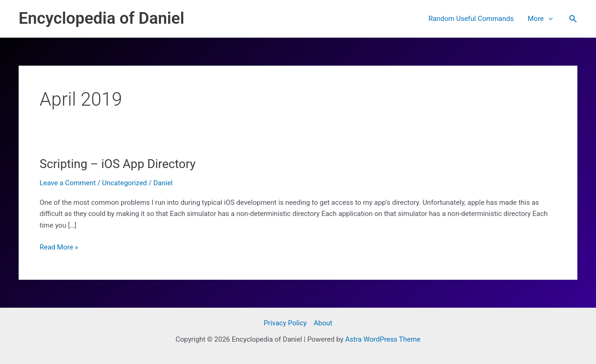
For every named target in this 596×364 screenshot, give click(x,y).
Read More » (59, 247)
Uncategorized (124, 183)
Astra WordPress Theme (383, 339)
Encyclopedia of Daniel (102, 18)
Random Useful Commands (471, 19)
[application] (548, 19)
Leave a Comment (68, 183)
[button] (573, 19)
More (540, 19)
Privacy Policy (285, 323)
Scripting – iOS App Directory (118, 164)
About (323, 323)
